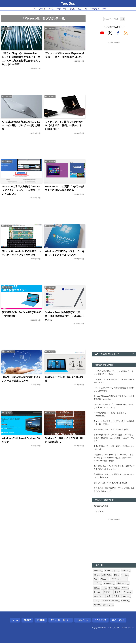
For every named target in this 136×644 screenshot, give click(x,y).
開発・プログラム (92, 9)
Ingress (127, 597)
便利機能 (41, 621)
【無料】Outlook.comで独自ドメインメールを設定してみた (21, 379)
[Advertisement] (114, 61)
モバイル (126, 572)
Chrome (126, 602)
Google (98, 593)
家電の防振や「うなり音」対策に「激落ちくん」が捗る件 (114, 448)
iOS (104, 589)
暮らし (72, 9)
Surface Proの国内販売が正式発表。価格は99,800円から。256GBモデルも (65, 316)
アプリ (98, 585)
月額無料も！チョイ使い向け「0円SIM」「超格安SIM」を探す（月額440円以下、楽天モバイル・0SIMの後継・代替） (114, 458)
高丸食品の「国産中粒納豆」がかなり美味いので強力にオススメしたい (114, 490)
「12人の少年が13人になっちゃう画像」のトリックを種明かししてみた (113, 373)
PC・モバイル (39, 9)
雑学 (105, 9)
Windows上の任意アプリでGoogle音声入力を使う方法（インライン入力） (114, 406)
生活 (117, 576)
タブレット (109, 585)
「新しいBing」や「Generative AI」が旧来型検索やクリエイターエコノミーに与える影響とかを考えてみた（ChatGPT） (21, 59)
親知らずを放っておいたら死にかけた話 (110, 483)
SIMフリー (109, 606)
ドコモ (118, 593)
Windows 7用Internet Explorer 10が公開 (21, 441)
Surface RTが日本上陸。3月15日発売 (64, 379)
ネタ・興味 (62, 9)
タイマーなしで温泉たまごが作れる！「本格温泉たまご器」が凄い (114, 423)
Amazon (128, 593)
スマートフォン (112, 572)
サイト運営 (114, 589)
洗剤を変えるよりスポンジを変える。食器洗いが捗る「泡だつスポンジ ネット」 (114, 468)
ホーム (15, 621)
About (27, 621)
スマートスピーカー (110, 602)
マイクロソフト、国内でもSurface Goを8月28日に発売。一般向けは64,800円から (64, 126)
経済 (80, 9)
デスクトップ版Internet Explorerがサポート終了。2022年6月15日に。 (64, 55)
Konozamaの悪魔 (101, 507)
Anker (125, 589)
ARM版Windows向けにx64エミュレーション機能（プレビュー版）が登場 (22, 126)
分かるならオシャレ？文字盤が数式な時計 (111, 430)
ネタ (97, 602)
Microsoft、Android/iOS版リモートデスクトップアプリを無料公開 (22, 253)
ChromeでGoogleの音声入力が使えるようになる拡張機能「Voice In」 (114, 398)
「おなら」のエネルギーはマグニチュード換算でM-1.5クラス (114, 381)
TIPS (97, 576)
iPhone (105, 580)
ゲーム (51, 9)
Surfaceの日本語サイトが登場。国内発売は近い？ (64, 441)
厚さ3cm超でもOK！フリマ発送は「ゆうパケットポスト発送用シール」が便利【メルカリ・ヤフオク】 (114, 438)
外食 (109, 597)
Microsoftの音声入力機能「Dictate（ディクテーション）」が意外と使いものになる (21, 190)
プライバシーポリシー (61, 621)
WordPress (100, 597)
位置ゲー (109, 593)
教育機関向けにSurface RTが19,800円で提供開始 (22, 315)
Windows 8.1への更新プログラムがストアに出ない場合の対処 (64, 189)
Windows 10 (123, 585)
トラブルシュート (119, 580)
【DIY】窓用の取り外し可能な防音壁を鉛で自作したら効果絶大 (114, 389)
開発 (97, 589)
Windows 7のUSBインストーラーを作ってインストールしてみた (65, 253)
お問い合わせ (82, 621)
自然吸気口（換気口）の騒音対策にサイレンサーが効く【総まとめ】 (114, 477)
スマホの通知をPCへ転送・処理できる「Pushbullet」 (110, 415)
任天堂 (118, 597)
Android (98, 572)
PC (96, 580)
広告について (100, 621)
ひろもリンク (99, 512)
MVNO (98, 606)
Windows (107, 576)
